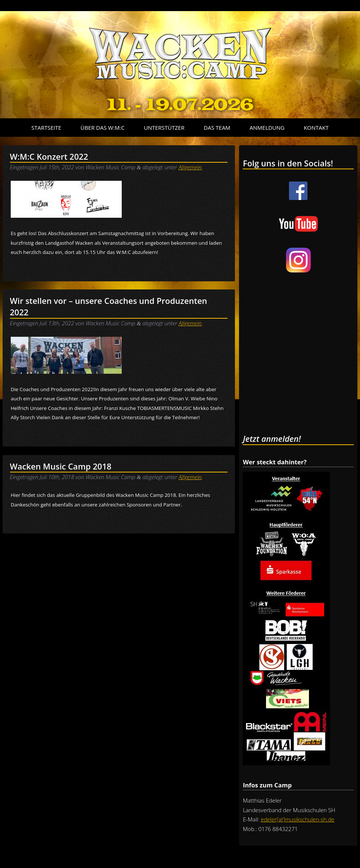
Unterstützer (164, 128)
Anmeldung (267, 128)
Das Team (217, 128)
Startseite (46, 128)
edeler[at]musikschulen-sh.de (298, 819)
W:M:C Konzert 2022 (49, 156)
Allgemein (190, 167)
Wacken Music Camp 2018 (61, 466)
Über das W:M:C (103, 128)
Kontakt (316, 128)
